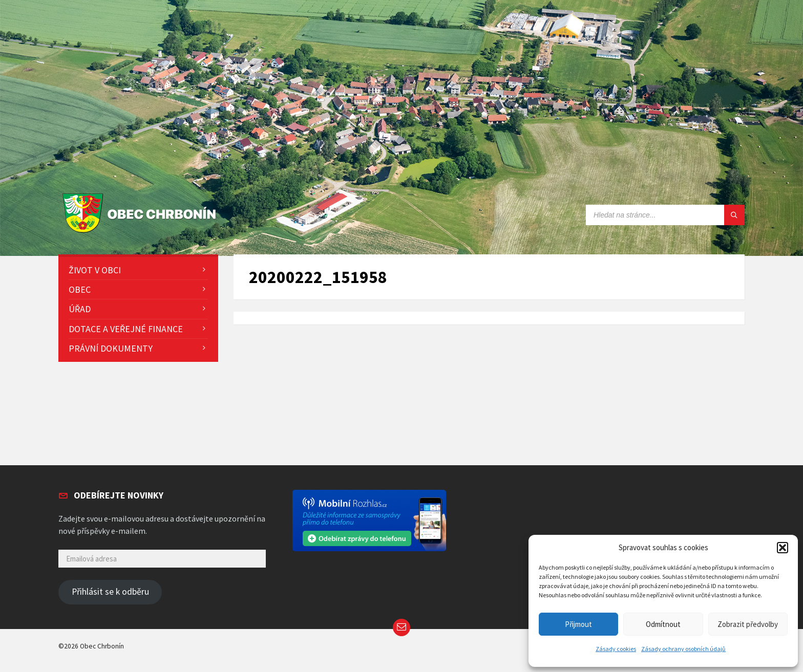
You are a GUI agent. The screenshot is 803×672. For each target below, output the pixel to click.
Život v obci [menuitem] (95, 270)
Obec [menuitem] (80, 289)
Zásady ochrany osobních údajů (683, 649)
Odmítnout (663, 624)
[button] (783, 548)
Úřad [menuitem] (80, 309)
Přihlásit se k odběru (110, 592)
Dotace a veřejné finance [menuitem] (126, 329)
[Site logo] (142, 233)
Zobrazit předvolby (748, 624)
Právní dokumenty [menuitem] (111, 348)
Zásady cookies (616, 649)
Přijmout (578, 624)
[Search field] (665, 215)
